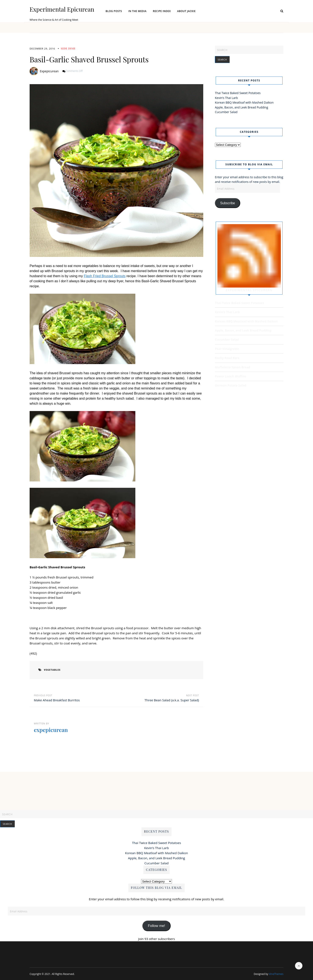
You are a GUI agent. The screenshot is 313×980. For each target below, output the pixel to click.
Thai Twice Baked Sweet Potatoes (238, 93)
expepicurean (49, 71)
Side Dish (68, 48)
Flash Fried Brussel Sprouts (105, 276)
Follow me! (156, 926)
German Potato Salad (231, 385)
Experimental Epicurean (62, 9)
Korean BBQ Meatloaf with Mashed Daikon (244, 102)
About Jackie (186, 11)
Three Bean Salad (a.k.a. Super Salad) (172, 700)
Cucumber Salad (226, 112)
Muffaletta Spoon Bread (233, 367)
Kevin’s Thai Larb (226, 98)
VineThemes (276, 974)
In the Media (137, 11)
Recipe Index (162, 11)
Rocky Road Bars (227, 357)
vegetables (51, 670)
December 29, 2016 (42, 49)
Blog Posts (114, 11)
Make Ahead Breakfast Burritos (57, 700)
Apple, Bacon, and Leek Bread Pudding (242, 107)
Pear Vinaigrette (227, 348)
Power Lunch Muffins (231, 376)
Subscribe (228, 203)
